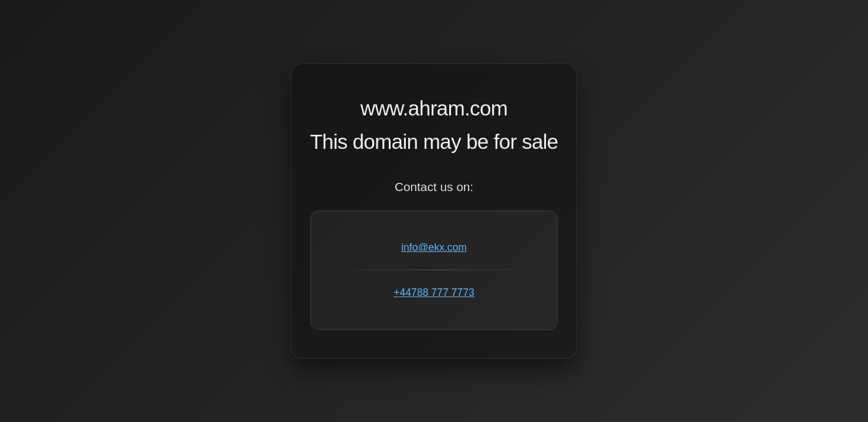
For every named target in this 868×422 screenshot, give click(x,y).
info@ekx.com (434, 247)
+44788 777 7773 (434, 292)
